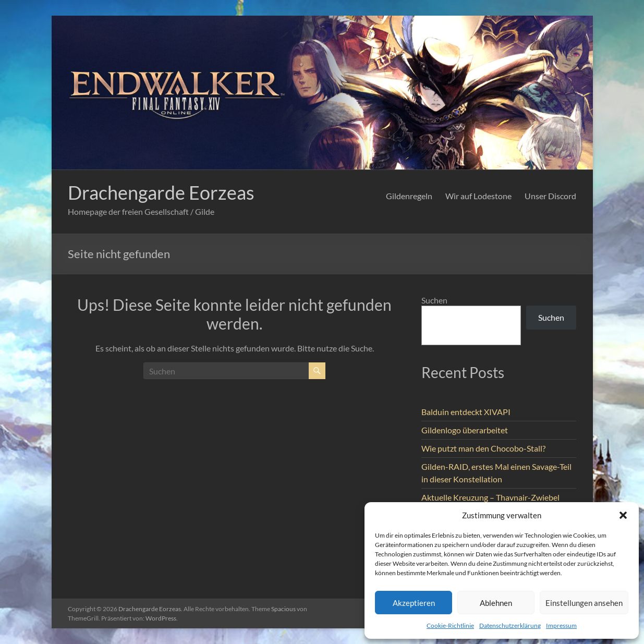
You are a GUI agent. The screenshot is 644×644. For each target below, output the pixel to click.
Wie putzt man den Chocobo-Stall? (483, 448)
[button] (623, 515)
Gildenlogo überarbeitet (465, 430)
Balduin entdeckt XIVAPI (466, 412)
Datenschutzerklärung (510, 625)
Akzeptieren (414, 603)
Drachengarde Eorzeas (161, 192)
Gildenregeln (409, 196)
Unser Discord (550, 196)
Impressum (561, 625)
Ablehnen (496, 603)
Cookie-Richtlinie (450, 625)
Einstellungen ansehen (584, 603)
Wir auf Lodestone (478, 196)
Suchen (434, 300)
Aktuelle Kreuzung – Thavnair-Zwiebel (490, 497)
